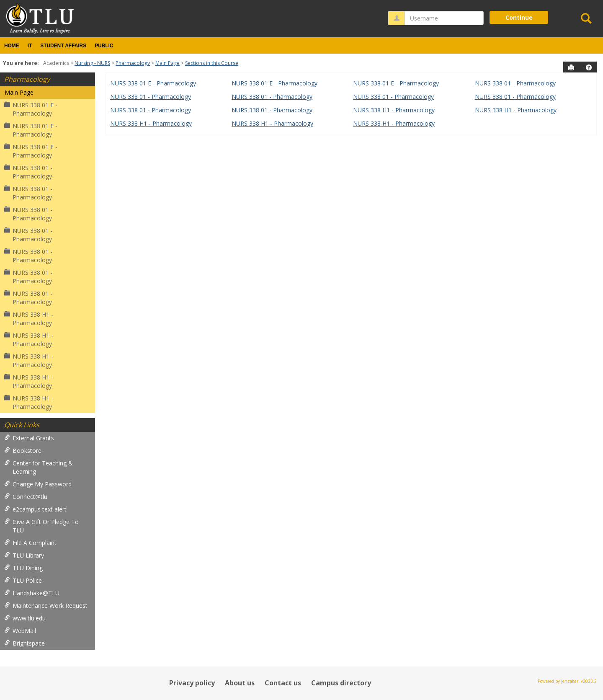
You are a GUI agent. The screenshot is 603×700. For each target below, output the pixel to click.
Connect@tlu (26, 497)
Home (12, 46)
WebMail (20, 631)
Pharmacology (133, 63)
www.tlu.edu (25, 618)
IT (30, 46)
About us (240, 683)
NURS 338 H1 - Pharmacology (29, 319)
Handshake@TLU (32, 593)
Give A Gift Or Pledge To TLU (41, 526)
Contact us (283, 683)
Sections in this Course (212, 63)
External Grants (29, 438)
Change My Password (38, 484)
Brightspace (24, 643)
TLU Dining (23, 568)
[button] (589, 67)
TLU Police (23, 580)
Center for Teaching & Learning (39, 467)
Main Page (167, 63)
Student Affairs (63, 46)
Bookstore (23, 451)
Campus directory (341, 683)
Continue (519, 17)
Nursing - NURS (92, 63)
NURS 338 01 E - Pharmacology (31, 109)
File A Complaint (30, 543)
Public (104, 46)
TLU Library (24, 555)
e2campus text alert (35, 509)
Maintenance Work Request (46, 606)
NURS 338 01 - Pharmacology (28, 172)
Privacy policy (192, 683)
